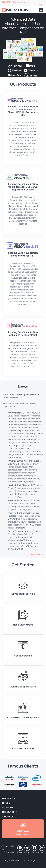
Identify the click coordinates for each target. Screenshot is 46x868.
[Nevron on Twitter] (27, 848)
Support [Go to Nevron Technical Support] (8, 808)
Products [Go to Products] (9, 798)
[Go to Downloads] (23, 587)
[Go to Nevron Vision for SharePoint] (23, 347)
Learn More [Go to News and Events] (35, 554)
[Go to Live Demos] (23, 649)
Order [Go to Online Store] (6, 803)
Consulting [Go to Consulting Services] (10, 812)
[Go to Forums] (23, 741)
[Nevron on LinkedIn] (34, 848)
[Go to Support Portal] (23, 680)
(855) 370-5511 (8, 2)
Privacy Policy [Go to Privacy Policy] (23, 852)
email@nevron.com (23, 2)
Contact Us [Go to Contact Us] (9, 852)
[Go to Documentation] (23, 618)
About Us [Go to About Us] (8, 817)
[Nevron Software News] (42, 848)
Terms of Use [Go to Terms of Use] (37, 852)
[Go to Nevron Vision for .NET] (23, 276)
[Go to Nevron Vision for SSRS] (23, 201)
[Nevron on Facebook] (20, 848)
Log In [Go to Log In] (42, 5)
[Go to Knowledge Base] (23, 711)
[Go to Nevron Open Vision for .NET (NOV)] (23, 129)
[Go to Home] (16, 10)
